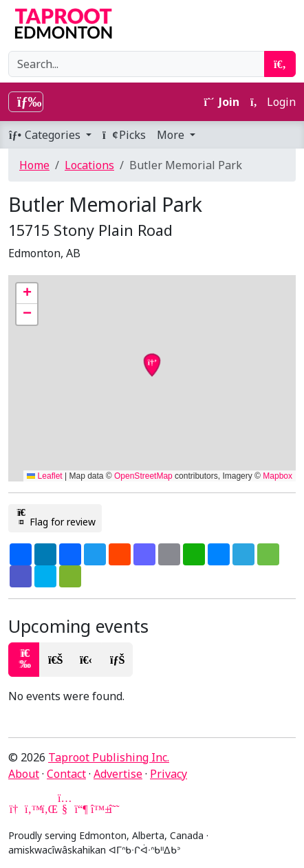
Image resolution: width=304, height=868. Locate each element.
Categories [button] (46, 135)
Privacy (169, 774)
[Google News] (15, 809)
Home (34, 165)
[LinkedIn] (48, 809)
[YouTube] (65, 809)
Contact (66, 774)
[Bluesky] (98, 809)
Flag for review (55, 518)
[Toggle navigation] (26, 102)
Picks (124, 135)
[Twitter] (32, 809)
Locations (89, 165)
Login (273, 102)
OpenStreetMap (143, 476)
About (24, 774)
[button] (27, 294)
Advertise (118, 774)
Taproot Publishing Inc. (109, 757)
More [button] (172, 135)
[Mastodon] (81, 809)
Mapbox (278, 476)
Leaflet (44, 476)
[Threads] (114, 809)
